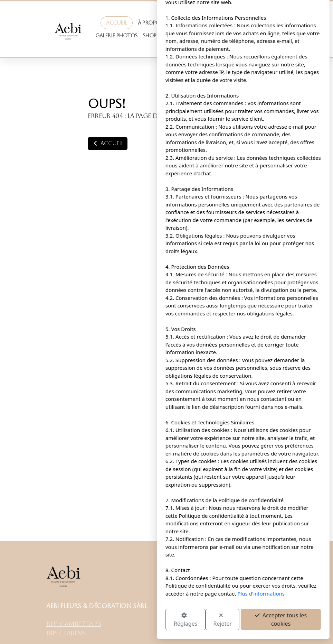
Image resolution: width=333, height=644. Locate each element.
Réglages (109, 620)
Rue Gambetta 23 (74, 624)
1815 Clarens (66, 633)
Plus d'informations (185, 594)
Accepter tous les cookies (204, 619)
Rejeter (146, 620)
